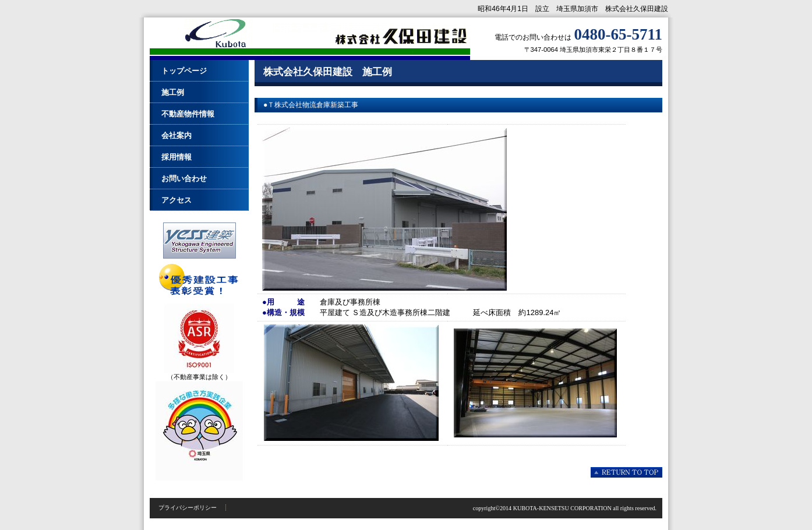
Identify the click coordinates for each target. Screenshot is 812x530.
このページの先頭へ (626, 472)
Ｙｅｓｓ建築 (199, 241)
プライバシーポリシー (188, 508)
